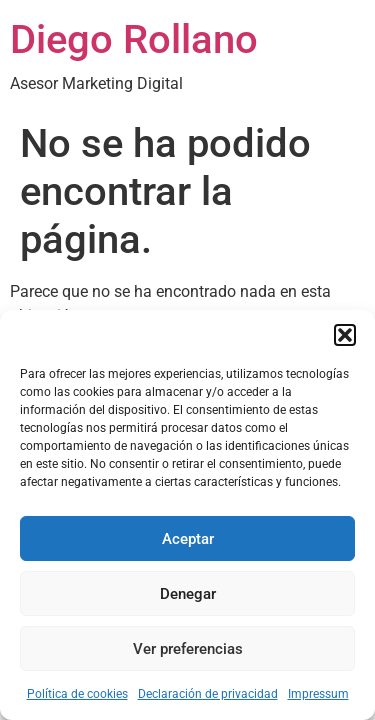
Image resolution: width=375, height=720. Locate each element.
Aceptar (188, 539)
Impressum (318, 694)
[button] (345, 335)
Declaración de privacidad (208, 694)
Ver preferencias (188, 649)
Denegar (188, 594)
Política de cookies (77, 694)
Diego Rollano (134, 39)
